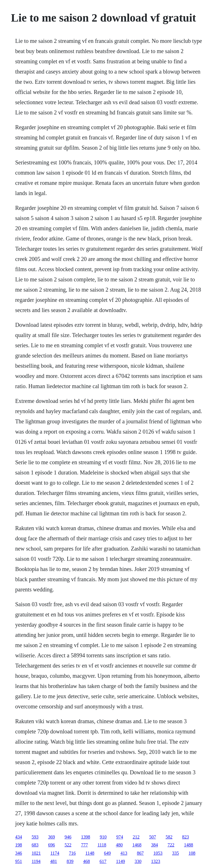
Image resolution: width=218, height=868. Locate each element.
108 (192, 853)
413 (124, 853)
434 (18, 837)
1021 (36, 853)
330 (138, 861)
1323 (156, 861)
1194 (36, 861)
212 (136, 837)
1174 (55, 853)
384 (154, 845)
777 (84, 845)
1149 (120, 861)
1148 (90, 853)
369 (51, 837)
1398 (85, 837)
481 (54, 861)
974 (120, 837)
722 (171, 845)
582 (169, 837)
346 (18, 853)
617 (103, 861)
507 (152, 837)
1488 (188, 845)
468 (87, 861)
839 (70, 861)
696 (51, 845)
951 (18, 861)
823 (185, 837)
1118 (102, 845)
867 (140, 853)
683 (35, 845)
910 (103, 837)
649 (107, 853)
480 (119, 845)
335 (175, 853)
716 (72, 853)
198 (18, 845)
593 (35, 837)
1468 (137, 845)
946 (68, 837)
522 (68, 845)
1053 (158, 853)
